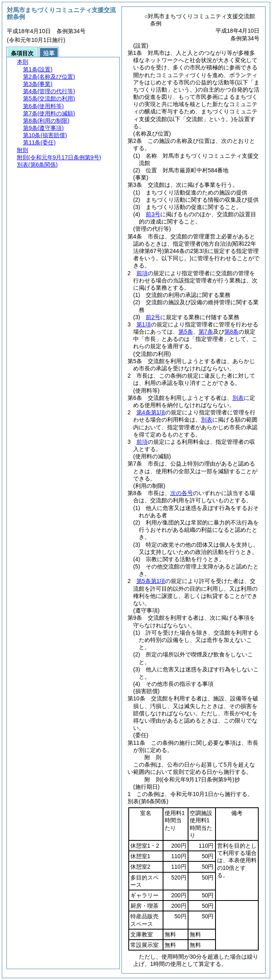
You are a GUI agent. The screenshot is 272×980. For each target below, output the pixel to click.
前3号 (153, 214)
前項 (142, 273)
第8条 (232, 332)
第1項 (144, 324)
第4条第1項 (151, 412)
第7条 (206, 332)
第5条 (186, 332)
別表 (238, 398)
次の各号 (182, 493)
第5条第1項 (151, 581)
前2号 (153, 317)
